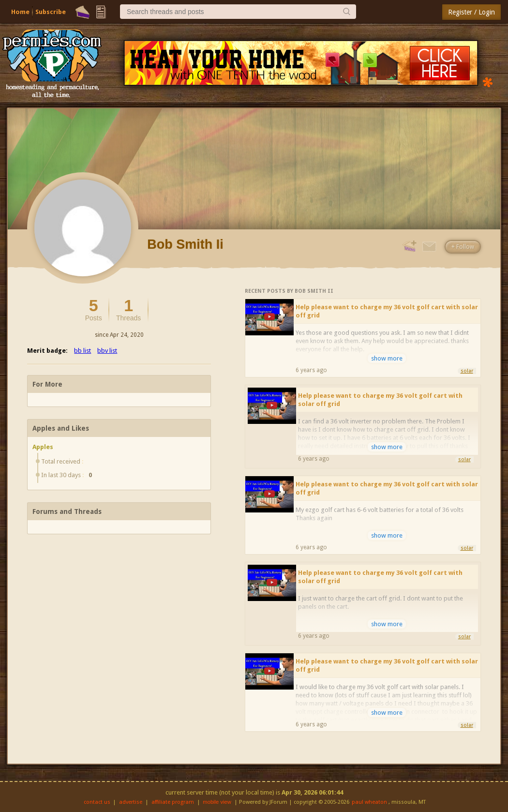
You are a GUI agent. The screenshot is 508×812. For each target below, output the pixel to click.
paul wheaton (369, 802)
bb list (82, 351)
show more (387, 358)
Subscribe (51, 12)
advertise (131, 802)
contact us (97, 802)
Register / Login (471, 12)
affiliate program (173, 802)
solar (467, 371)
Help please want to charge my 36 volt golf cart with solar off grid (387, 311)
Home (20, 12)
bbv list (107, 351)
